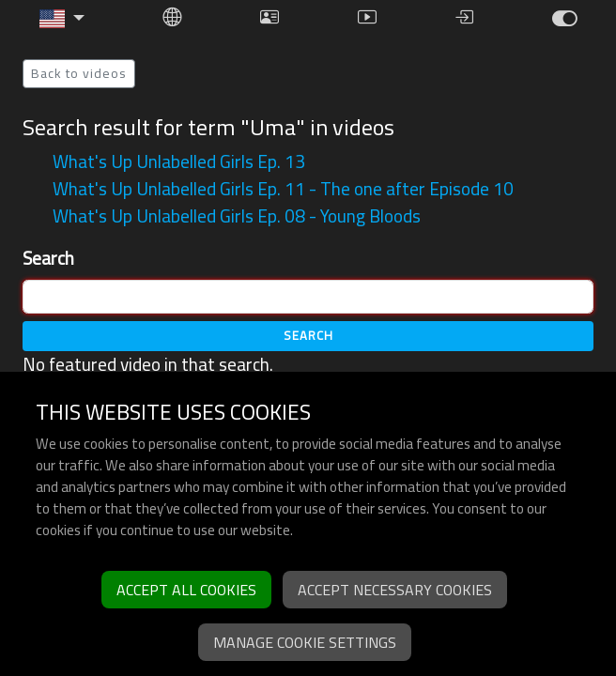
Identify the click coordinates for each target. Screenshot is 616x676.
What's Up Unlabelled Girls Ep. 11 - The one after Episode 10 (283, 189)
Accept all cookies (186, 590)
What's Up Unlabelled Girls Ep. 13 (179, 161)
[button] (62, 19)
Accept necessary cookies (395, 590)
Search (48, 259)
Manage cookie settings (305, 642)
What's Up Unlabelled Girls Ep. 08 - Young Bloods (237, 216)
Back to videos (79, 73)
